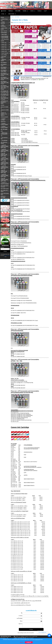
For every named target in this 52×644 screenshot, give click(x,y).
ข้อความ (20, 624)
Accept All (29, 642)
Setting (21, 642)
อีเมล (21, 621)
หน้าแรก (12, 17)
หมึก (23, 23)
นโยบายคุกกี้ (37, 639)
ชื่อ (22, 613)
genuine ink (16, 23)
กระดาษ (26, 23)
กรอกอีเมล (2, 247)
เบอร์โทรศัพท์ (19, 618)
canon (29, 23)
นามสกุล (20, 616)
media (20, 23)
